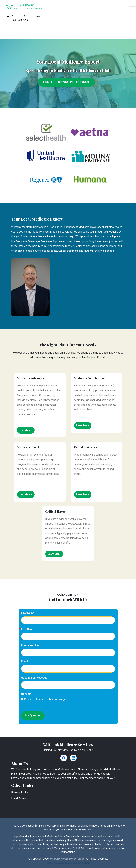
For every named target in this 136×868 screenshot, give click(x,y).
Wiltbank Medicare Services (68, 745)
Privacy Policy (20, 793)
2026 (46, 859)
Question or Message (34, 678)
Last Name (28, 629)
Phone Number (30, 645)
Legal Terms (19, 799)
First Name (28, 613)
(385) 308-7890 (20, 20)
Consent (26, 694)
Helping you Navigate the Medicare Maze (68, 750)
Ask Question (33, 716)
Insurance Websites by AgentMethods (68, 863)
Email (24, 662)
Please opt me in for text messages (44, 699)
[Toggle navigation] (132, 4)
